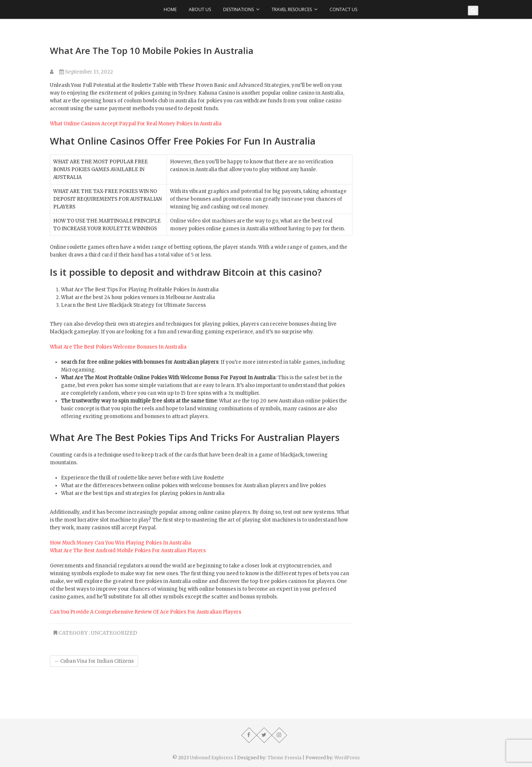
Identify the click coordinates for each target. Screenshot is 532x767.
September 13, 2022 (86, 72)
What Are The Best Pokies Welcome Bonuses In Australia (118, 347)
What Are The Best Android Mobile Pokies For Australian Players (128, 551)
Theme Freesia (284, 758)
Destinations (238, 9)
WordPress (347, 758)
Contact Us (343, 9)
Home (170, 9)
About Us (200, 9)
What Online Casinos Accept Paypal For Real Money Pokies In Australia (136, 124)
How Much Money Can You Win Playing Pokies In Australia (120, 543)
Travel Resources (292, 9)
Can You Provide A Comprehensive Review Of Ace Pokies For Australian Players (146, 612)
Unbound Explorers (212, 758)
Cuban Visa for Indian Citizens (94, 661)
